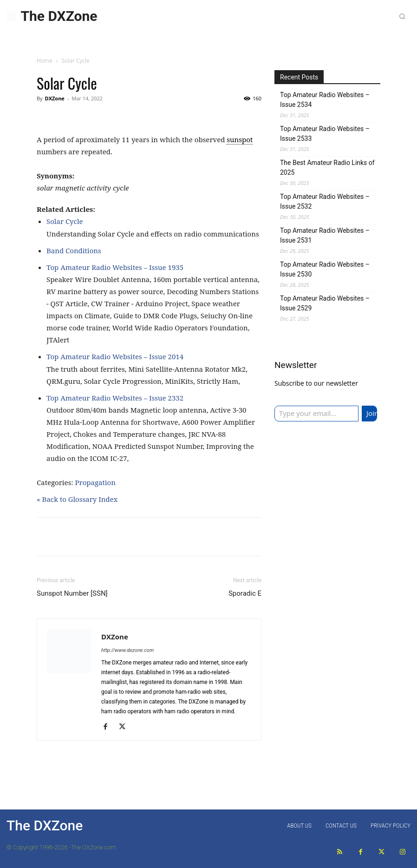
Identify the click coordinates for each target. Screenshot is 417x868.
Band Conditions (74, 250)
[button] (402, 16)
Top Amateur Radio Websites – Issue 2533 (325, 134)
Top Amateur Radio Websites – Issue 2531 (325, 235)
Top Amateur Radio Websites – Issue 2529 (325, 303)
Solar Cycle (65, 221)
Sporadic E (245, 593)
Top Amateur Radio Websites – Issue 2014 (115, 356)
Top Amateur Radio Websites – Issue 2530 (325, 269)
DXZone (54, 98)
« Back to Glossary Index (77, 499)
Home (45, 61)
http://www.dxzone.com (127, 650)
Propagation (95, 482)
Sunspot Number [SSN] (72, 593)
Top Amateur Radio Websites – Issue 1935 (115, 267)
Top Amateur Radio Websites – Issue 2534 (325, 100)
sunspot (240, 139)
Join (371, 413)
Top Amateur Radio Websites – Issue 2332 (115, 398)
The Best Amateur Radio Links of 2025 (327, 168)
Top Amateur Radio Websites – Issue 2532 (325, 201)
